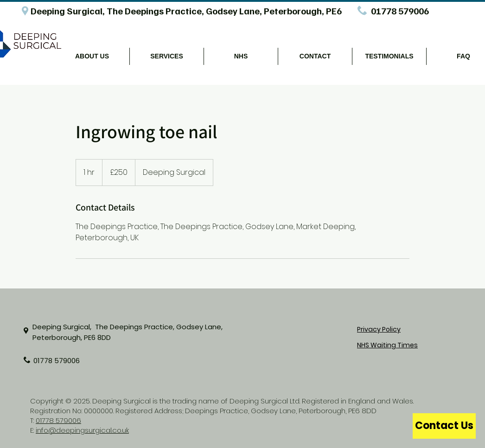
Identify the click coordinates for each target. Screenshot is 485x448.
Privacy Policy (379, 329)
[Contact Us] (444, 426)
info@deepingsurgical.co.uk (82, 430)
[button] (92, 56)
